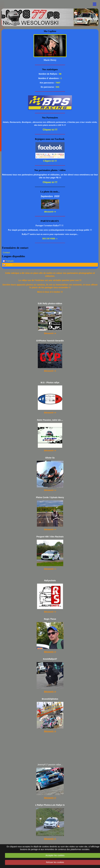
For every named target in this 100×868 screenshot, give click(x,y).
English (8, 265)
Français (8, 261)
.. (24, 14)
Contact (6, 253)
